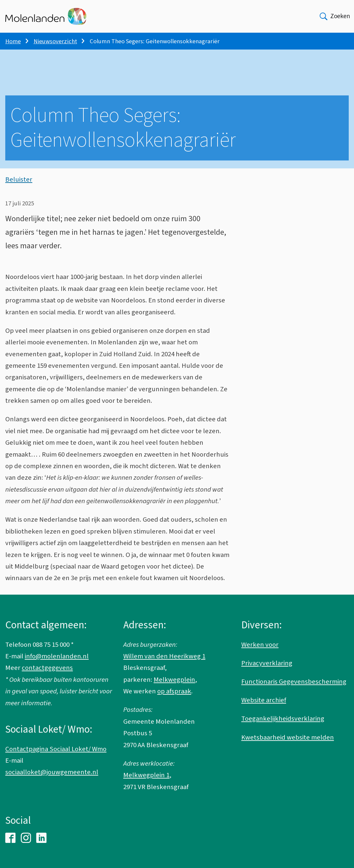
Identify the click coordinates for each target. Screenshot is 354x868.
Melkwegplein (174, 680)
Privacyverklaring (267, 663)
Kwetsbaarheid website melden (288, 737)
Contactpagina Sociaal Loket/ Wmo (56, 749)
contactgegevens (47, 668)
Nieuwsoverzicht (55, 41)
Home (13, 41)
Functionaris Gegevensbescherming (294, 682)
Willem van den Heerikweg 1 (164, 656)
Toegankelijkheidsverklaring (283, 719)
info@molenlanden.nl (57, 656)
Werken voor (260, 645)
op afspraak (174, 691)
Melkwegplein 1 (146, 775)
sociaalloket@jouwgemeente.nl (52, 772)
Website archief (264, 700)
